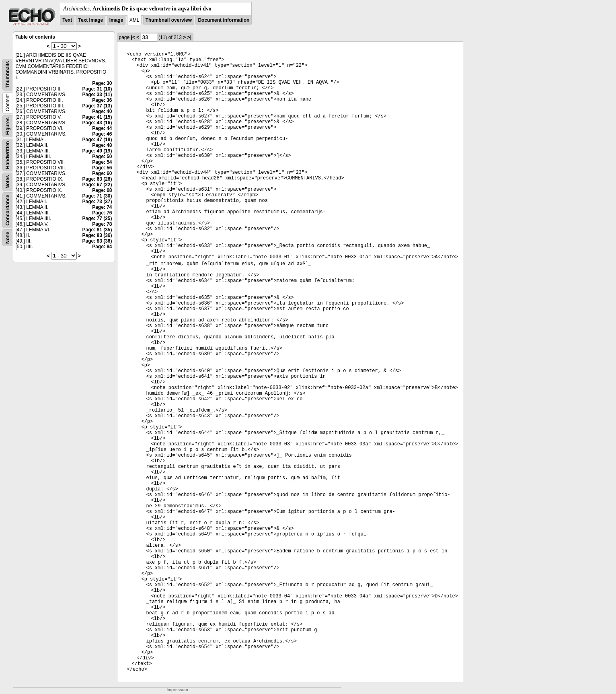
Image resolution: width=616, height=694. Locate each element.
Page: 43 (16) (97, 123)
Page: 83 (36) (97, 235)
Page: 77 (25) (97, 218)
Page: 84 (102, 247)
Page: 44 (102, 128)
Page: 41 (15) (97, 117)
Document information (224, 20)
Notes (8, 182)
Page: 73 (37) (97, 202)
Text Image (90, 20)
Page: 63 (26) (97, 179)
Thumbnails (8, 75)
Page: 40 (102, 111)
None (8, 238)
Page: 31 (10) (97, 89)
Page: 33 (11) (97, 95)
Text (67, 20)
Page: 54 (102, 162)
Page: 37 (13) (97, 106)
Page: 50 (102, 157)
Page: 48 (102, 145)
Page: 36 (102, 100)
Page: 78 (102, 224)
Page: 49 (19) (97, 151)
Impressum (177, 690)
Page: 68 (102, 190)
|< (133, 37)
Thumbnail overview (169, 20)
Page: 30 (102, 83)
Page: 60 (102, 173)
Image (116, 20)
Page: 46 (102, 134)
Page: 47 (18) (97, 140)
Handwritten (8, 155)
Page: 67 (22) (97, 185)
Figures (8, 126)
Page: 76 (102, 213)
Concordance (8, 210)
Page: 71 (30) (97, 196)
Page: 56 (102, 168)
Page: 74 (102, 207)
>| (189, 37)
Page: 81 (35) (97, 230)
